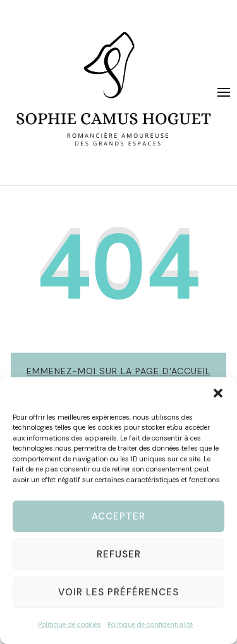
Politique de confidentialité (150, 624)
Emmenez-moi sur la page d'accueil (118, 371)
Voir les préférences (118, 592)
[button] (218, 393)
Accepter (118, 516)
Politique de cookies (70, 624)
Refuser (119, 554)
